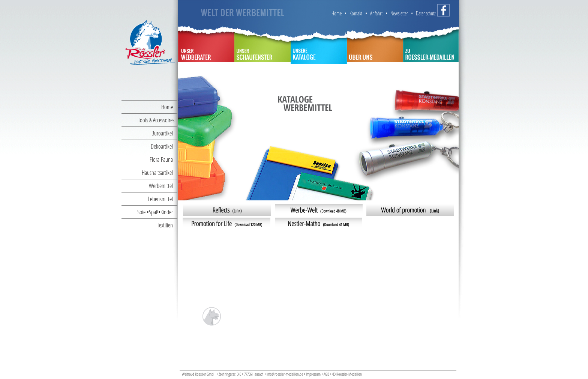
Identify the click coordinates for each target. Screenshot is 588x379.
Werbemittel (163, 186)
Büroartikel (164, 133)
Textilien (167, 225)
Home (169, 107)
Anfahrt (376, 13)
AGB (327, 374)
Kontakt (356, 13)
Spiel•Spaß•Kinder (157, 212)
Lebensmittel (163, 199)
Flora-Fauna (163, 159)
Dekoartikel (164, 146)
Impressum (313, 374)
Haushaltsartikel (160, 172)
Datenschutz (426, 13)
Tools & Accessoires (158, 120)
